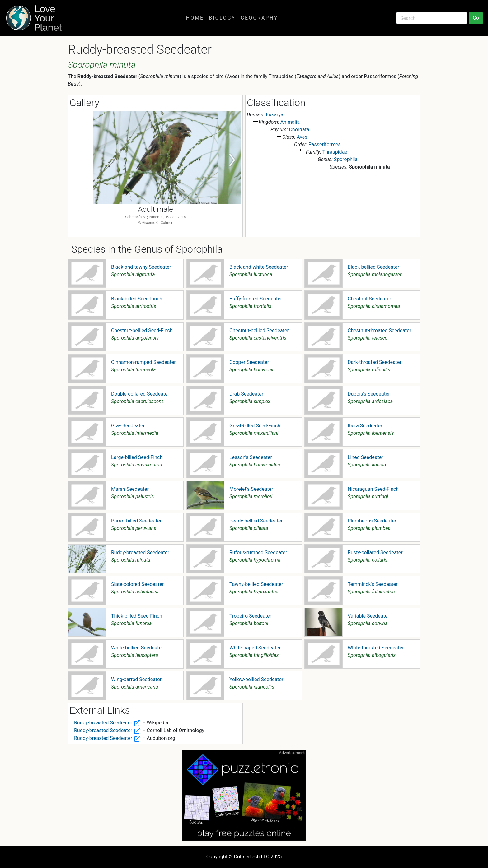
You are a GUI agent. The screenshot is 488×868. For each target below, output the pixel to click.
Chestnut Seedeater (369, 299)
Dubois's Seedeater (369, 394)
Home (195, 18)
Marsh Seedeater (130, 489)
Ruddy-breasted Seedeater (140, 552)
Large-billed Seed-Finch (137, 457)
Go (476, 18)
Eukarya (274, 115)
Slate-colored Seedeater (137, 584)
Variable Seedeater (368, 616)
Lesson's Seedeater (251, 457)
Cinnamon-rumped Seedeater (143, 362)
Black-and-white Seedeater (259, 267)
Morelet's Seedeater (251, 489)
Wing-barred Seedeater (136, 679)
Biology (222, 18)
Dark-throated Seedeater (375, 362)
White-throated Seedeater (376, 648)
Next (232, 160)
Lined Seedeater (366, 457)
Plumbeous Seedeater (372, 521)
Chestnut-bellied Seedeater (259, 330)
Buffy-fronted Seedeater (256, 299)
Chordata (299, 130)
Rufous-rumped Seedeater (258, 552)
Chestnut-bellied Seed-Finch (142, 330)
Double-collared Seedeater (140, 394)
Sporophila (346, 159)
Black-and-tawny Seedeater (141, 267)
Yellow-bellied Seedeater (256, 679)
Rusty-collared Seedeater (375, 552)
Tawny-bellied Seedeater (256, 584)
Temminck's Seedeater (373, 584)
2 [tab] (160, 231)
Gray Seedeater (128, 426)
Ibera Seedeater (365, 426)
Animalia (290, 122)
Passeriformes (325, 144)
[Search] (432, 18)
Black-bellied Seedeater (373, 267)
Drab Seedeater (246, 394)
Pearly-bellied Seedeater (256, 521)
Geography (259, 18)
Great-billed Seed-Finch (255, 426)
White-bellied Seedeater (137, 648)
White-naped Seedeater (255, 648)
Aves (302, 137)
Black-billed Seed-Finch (137, 299)
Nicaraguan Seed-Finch (373, 489)
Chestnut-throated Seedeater (379, 330)
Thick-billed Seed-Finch (137, 616)
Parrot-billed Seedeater (136, 521)
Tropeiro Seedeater (250, 616)
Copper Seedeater (249, 362)
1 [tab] (151, 231)
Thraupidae (335, 152)
